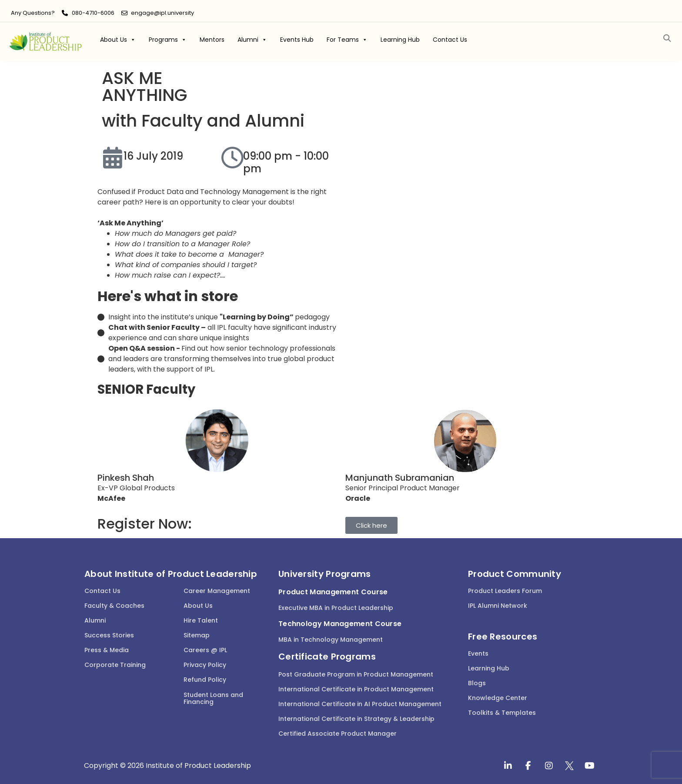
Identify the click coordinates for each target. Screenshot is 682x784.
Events (478, 653)
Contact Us (450, 40)
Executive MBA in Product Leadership (336, 608)
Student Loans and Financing (213, 699)
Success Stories (109, 635)
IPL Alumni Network (498, 606)
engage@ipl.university (162, 13)
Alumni (252, 40)
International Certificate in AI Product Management (360, 704)
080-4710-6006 (93, 13)
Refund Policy (205, 680)
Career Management (217, 591)
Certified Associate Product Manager (338, 734)
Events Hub (297, 40)
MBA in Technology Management (331, 640)
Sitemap (197, 635)
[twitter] (569, 766)
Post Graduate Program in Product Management (356, 674)
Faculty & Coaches (114, 606)
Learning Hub (400, 40)
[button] (667, 39)
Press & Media (107, 650)
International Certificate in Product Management (356, 689)
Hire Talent (201, 620)
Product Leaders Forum (505, 591)
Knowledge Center (498, 698)
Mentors (212, 40)
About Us (118, 40)
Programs (168, 40)
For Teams (347, 40)
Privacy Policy (205, 665)
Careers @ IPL (205, 650)
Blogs (477, 683)
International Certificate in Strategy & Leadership (356, 719)
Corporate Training (115, 665)
